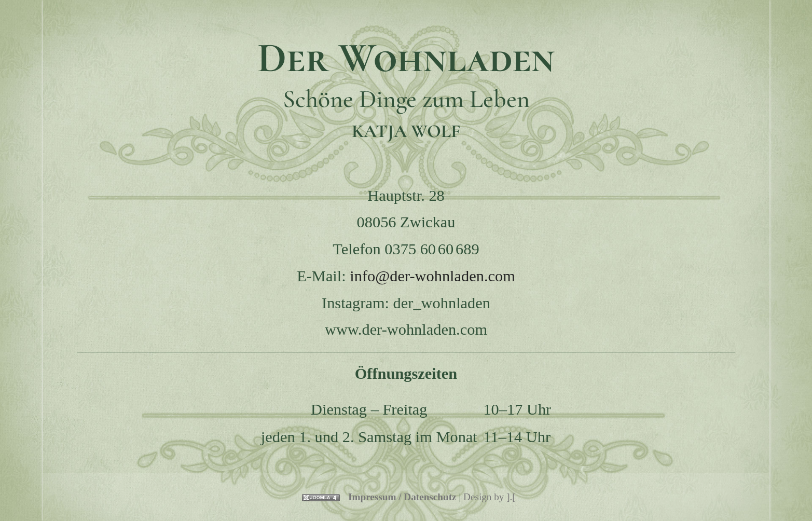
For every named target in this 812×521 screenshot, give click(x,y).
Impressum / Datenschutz (402, 497)
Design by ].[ (490, 497)
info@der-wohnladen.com (432, 276)
